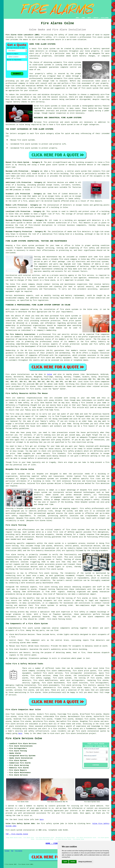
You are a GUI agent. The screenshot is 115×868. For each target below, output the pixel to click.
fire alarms (30, 386)
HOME (77, 18)
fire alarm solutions (77, 683)
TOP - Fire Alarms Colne (17, 834)
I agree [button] (65, 862)
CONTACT (96, 18)
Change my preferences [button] (85, 862)
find (13, 714)
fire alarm (43, 49)
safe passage (36, 207)
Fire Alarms (19, 851)
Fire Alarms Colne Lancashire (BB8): (23, 35)
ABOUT (89, 18)
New (12, 851)
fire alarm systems (45, 605)
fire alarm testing (15, 555)
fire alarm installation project (81, 733)
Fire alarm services (15, 724)
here (20, 733)
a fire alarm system (24, 246)
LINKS (83, 18)
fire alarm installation (88, 731)
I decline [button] (73, 862)
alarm (105, 646)
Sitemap (7, 851)
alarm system (47, 187)
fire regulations (41, 300)
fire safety (80, 612)
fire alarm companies (100, 382)
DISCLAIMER (105, 18)
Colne (50, 374)
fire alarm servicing (71, 685)
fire (13, 637)
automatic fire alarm (63, 78)
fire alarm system (101, 37)
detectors (86, 232)
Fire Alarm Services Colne (24, 738)
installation (26, 95)
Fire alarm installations (18, 374)
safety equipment (64, 358)
